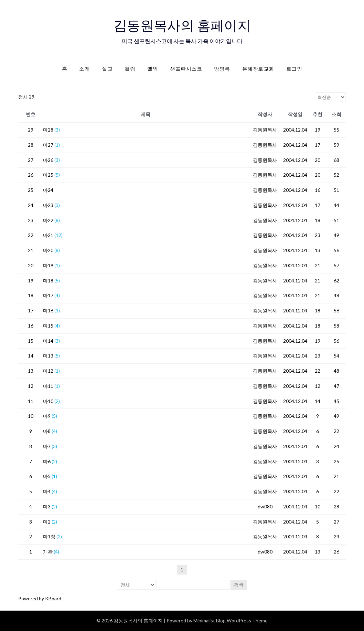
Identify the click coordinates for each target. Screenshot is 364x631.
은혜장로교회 (258, 69)
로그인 (294, 69)
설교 (107, 69)
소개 (84, 69)
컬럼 (130, 69)
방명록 (222, 69)
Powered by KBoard (40, 598)
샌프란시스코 (186, 69)
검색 (239, 585)
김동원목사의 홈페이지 (182, 24)
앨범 (153, 69)
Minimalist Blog (210, 620)
